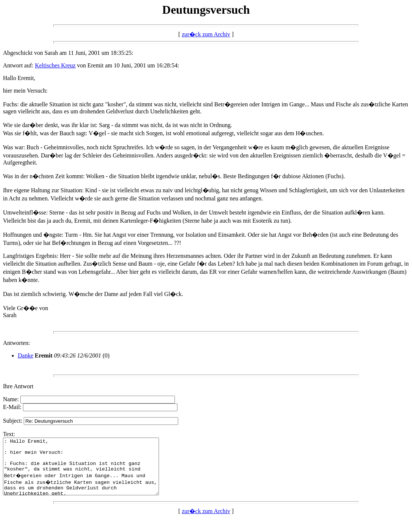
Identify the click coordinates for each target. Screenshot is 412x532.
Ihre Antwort (18, 386)
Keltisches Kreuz (55, 65)
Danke (26, 355)
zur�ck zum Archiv (206, 34)
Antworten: (16, 343)
